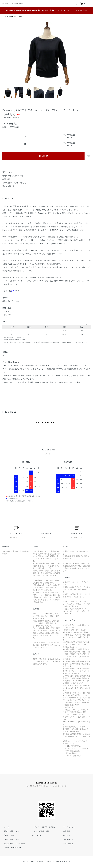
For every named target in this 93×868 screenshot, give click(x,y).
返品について (8, 172)
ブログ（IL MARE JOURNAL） (44, 827)
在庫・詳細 (7, 179)
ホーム (5, 17)
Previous (18, 54)
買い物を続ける (8, 186)
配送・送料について (10, 831)
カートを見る (66, 839)
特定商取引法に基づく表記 (13, 176)
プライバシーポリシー (11, 848)
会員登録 (65, 831)
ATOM (39, 835)
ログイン (65, 835)
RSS (34, 835)
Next (75, 54)
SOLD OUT (43, 156)
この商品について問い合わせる (14, 183)
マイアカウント (67, 827)
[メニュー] (89, 4)
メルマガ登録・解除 (39, 831)
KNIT (22, 17)
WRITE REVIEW (45, 423)
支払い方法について (10, 839)
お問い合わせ (66, 844)
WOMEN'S (14, 17)
